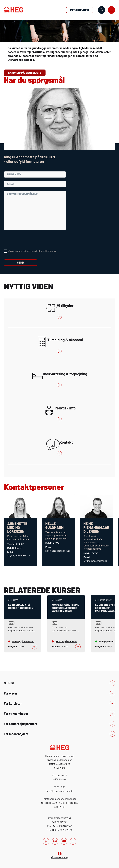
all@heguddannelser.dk (19, 555)
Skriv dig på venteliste (25, 73)
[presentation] (27, 240)
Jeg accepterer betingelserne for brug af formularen (32, 251)
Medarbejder (80, 10)
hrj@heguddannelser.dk (95, 561)
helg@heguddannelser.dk (58, 551)
